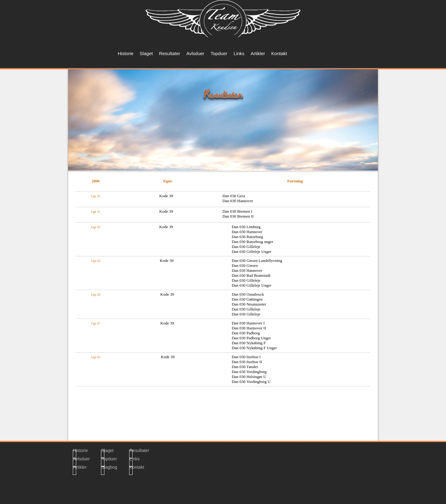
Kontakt (279, 53)
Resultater (169, 53)
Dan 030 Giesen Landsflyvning (257, 261)
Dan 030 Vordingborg (249, 372)
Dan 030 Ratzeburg (247, 237)
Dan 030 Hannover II (249, 328)
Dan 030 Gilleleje (246, 247)
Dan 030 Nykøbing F (249, 343)
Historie (126, 53)
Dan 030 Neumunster (249, 304)
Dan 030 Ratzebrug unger (252, 242)
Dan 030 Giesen (245, 265)
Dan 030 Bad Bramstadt (251, 275)
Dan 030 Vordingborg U (251, 382)
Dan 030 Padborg (246, 333)
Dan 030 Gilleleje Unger (251, 252)
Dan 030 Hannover (247, 232)
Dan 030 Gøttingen (247, 299)
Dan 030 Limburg (246, 227)
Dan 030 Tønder (245, 367)
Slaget (146, 53)
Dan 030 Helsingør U (249, 377)
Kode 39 (168, 357)
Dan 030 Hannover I (248, 323)
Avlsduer (195, 53)
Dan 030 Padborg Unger (251, 338)
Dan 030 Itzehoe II (247, 362)
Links (239, 53)
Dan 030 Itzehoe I (246, 357)
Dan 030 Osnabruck (248, 294)
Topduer (219, 53)
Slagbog (103, 468)
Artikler (258, 53)
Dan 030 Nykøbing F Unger (254, 348)
